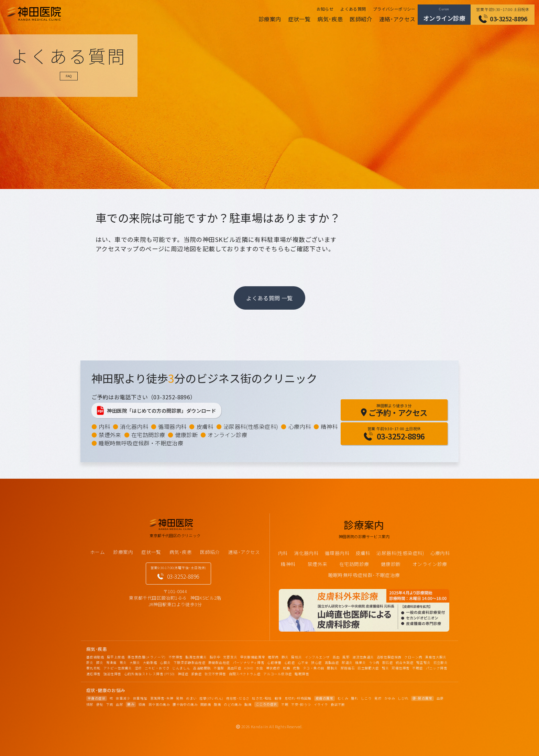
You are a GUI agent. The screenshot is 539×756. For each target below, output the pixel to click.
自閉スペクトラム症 (245, 674)
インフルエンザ (317, 657)
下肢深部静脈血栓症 (190, 663)
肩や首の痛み (159, 704)
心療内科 (300, 426)
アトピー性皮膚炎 (118, 668)
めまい (191, 698)
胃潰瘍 (112, 663)
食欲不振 (338, 704)
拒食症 (196, 674)
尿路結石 (348, 668)
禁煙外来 (110, 435)
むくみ (343, 698)
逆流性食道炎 (363, 657)
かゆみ (390, 698)
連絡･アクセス (397, 19)
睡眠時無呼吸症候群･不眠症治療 (364, 575)
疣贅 (296, 668)
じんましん (181, 668)
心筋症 (290, 663)
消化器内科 (134, 426)
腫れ (355, 698)
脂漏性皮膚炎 (196, 657)
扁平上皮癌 (116, 657)
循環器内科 (172, 426)
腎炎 (386, 668)
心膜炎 (165, 663)
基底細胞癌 (95, 657)
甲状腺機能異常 (253, 657)
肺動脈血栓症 (219, 663)
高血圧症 (234, 668)
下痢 (110, 704)
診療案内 (270, 19)
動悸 (278, 698)
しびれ (403, 698)
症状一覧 (299, 19)
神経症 (183, 674)
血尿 (119, 704)
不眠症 (417, 668)
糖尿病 (273, 657)
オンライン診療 (227, 435)
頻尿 (90, 704)
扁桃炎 (296, 657)
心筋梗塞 (274, 663)
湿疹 (138, 668)
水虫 (260, 668)
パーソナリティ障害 (249, 663)
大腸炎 (135, 663)
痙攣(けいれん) (211, 698)
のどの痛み (233, 704)
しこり (366, 698)
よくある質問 (353, 9)
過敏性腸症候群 (389, 657)
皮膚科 (205, 426)
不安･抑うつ (301, 704)
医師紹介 (361, 19)
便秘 (100, 704)
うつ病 (374, 663)
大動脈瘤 (150, 663)
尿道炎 (347, 663)
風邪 (346, 657)
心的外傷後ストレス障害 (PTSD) (150, 674)
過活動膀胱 (202, 668)
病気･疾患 (330, 19)
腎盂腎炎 (423, 663)
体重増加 (140, 698)
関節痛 (206, 704)
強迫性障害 (112, 674)
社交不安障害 (215, 674)
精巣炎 (360, 663)
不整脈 (219, 668)
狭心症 (316, 663)
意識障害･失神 (162, 698)
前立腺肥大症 (368, 668)
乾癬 (287, 668)
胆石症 (388, 663)
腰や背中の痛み (185, 704)
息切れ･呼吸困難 (298, 698)
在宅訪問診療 (148, 435)
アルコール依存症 (278, 674)
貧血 (336, 657)
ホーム (97, 552)
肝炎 (90, 663)
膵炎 (100, 663)
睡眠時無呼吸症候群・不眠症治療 (141, 443)
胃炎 (123, 663)
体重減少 (123, 698)
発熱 (180, 698)
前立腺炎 (441, 663)
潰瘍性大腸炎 (436, 657)
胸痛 (248, 704)
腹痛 (217, 704)
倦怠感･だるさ (238, 698)
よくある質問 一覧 (269, 298)
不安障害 (176, 657)
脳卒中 (215, 657)
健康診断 (187, 435)
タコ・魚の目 (313, 668)
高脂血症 (332, 663)
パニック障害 (437, 668)
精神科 (329, 426)
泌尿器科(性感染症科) (251, 426)
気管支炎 (230, 657)
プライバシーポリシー (394, 9)
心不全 (303, 663)
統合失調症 (405, 663)
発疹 (378, 698)
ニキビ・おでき (157, 668)
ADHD (249, 668)
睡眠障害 (302, 674)
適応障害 (93, 674)
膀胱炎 (332, 668)
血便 (440, 698)
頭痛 (142, 704)
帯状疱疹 (273, 668)
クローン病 (413, 657)
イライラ (321, 704)
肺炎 (285, 657)
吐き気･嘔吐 (262, 698)
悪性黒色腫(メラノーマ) (147, 657)
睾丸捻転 (93, 668)
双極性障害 (400, 668)
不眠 (285, 704)
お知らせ (325, 9)
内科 (104, 426)
